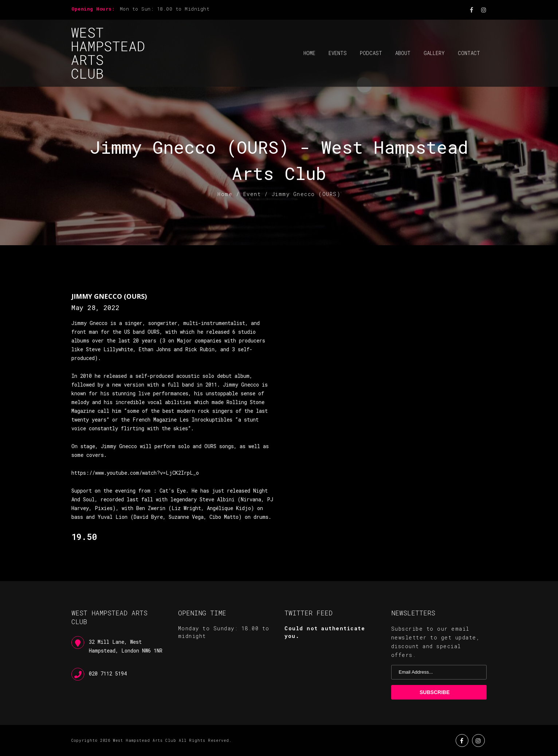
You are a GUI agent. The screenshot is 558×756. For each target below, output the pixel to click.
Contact (469, 53)
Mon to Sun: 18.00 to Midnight (165, 9)
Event (252, 194)
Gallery (434, 53)
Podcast (371, 53)
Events (338, 53)
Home (309, 53)
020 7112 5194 (108, 673)
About (403, 53)
